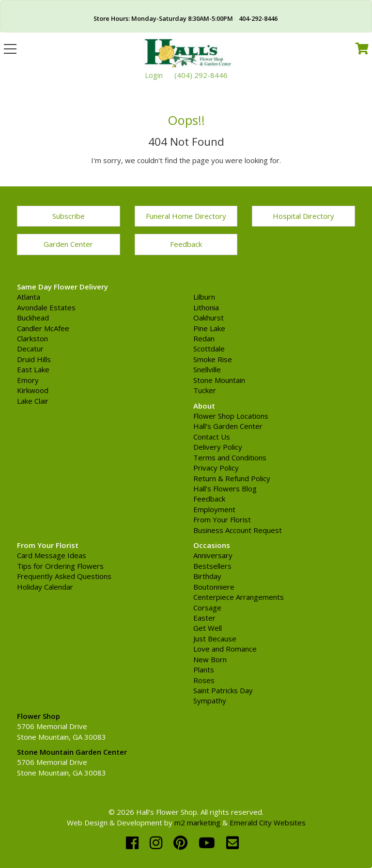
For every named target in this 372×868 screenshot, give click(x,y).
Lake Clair (33, 401)
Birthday (207, 576)
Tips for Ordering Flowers (60, 566)
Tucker (205, 390)
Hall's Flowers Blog (225, 488)
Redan (204, 338)
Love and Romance (225, 649)
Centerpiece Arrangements (239, 597)
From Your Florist (222, 519)
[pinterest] (182, 843)
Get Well (208, 628)
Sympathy (210, 700)
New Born (210, 659)
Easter (204, 618)
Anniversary (213, 555)
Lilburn (204, 297)
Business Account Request (238, 530)
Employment (214, 509)
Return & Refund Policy (232, 478)
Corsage (207, 608)
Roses (204, 680)
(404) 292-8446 (201, 75)
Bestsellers (212, 566)
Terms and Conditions (230, 457)
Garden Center (68, 244)
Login (154, 75)
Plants (204, 670)
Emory (28, 380)
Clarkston (32, 338)
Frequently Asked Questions (64, 576)
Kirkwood (33, 390)
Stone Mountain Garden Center (72, 752)
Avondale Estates (46, 307)
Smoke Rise (213, 359)
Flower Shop (39, 716)
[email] (232, 843)
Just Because (215, 639)
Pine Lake (209, 328)
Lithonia (206, 307)
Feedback (186, 244)
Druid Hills (34, 359)
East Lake (33, 369)
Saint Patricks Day (223, 690)
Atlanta (29, 297)
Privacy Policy (216, 468)
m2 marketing (197, 822)
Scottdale (209, 349)
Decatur (30, 349)
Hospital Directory (303, 216)
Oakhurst (209, 318)
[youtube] (209, 843)
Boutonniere (214, 587)
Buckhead (33, 318)
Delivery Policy (218, 447)
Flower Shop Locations (231, 416)
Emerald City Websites (268, 822)
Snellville (207, 369)
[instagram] (158, 843)
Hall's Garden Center (228, 426)
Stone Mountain (219, 380)
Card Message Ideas (52, 555)
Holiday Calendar (45, 587)
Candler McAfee (43, 328)
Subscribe (69, 216)
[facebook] (134, 843)
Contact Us (212, 437)
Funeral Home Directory (186, 216)
